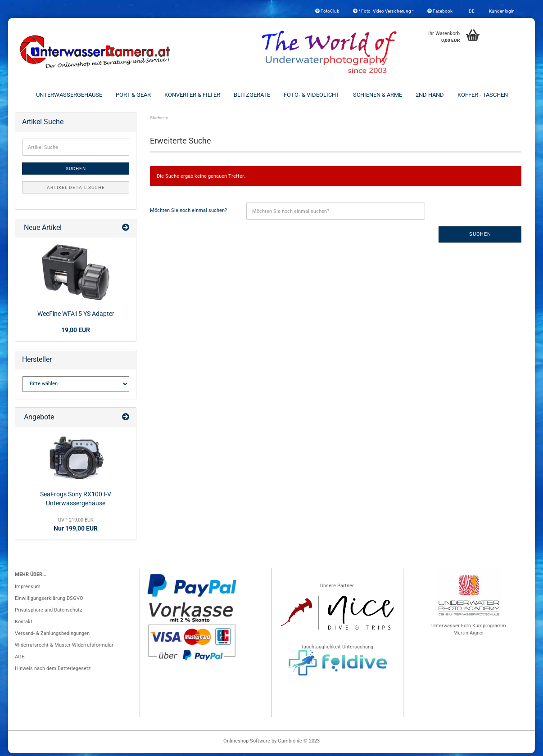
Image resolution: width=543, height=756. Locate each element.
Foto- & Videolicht (312, 95)
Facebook (440, 11)
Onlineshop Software (247, 744)
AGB (20, 659)
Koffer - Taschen (483, 95)
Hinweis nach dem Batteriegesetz (53, 671)
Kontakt (24, 624)
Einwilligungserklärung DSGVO (49, 601)
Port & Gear (133, 95)
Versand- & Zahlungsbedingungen (52, 636)
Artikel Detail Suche (76, 190)
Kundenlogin (501, 11)
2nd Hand (430, 95)
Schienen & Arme (378, 95)
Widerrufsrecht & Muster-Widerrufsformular (64, 648)
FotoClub (327, 11)
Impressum (28, 589)
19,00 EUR (76, 333)
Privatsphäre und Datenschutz (48, 613)
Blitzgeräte (252, 95)
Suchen (480, 237)
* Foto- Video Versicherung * (383, 11)
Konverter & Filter (192, 95)
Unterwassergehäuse (69, 95)
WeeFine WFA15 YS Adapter (76, 316)
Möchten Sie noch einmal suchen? (188, 213)
